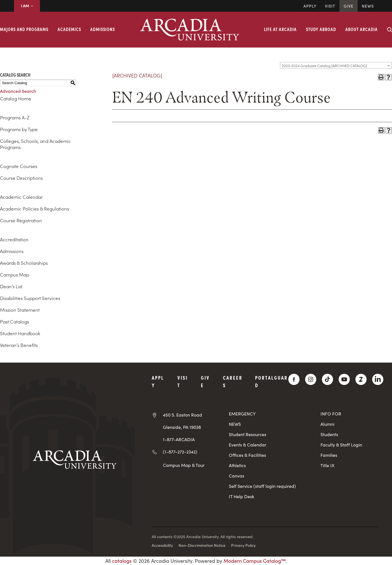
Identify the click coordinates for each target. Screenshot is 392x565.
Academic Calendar (21, 197)
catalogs (122, 561)
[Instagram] (311, 379)
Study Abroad (321, 29)
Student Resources (248, 434)
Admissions (103, 29)
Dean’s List (11, 286)
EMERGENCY (242, 414)
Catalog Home (16, 98)
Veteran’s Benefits (19, 345)
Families (329, 455)
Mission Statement (20, 310)
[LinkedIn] (378, 379)
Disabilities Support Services (30, 298)
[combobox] (336, 65)
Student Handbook (20, 333)
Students (329, 434)
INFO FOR (331, 414)
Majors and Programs (24, 29)
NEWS (235, 424)
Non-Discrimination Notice (202, 545)
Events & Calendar (248, 445)
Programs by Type (19, 129)
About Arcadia (362, 29)
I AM (27, 6)
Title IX (327, 465)
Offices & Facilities (247, 455)
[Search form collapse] (389, 30)
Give (349, 6)
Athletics (237, 465)
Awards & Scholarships (24, 263)
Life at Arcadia (280, 29)
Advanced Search (18, 91)
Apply (310, 6)
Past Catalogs (15, 321)
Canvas (237, 476)
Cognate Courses (19, 166)
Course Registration (21, 220)
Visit (330, 6)
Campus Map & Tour (184, 465)
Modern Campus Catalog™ (255, 561)
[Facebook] (294, 379)
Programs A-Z (15, 117)
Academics (69, 29)
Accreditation (14, 239)
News (368, 6)
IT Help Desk (242, 496)
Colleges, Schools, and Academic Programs (35, 144)
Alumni (327, 424)
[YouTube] (344, 379)
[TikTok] (327, 379)
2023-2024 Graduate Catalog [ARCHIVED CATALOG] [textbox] (324, 66)
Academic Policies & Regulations (35, 209)
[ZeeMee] (361, 379)
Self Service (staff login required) (262, 486)
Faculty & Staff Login (341, 445)
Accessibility (162, 545)
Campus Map (15, 275)
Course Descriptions (21, 178)
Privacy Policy (243, 545)
